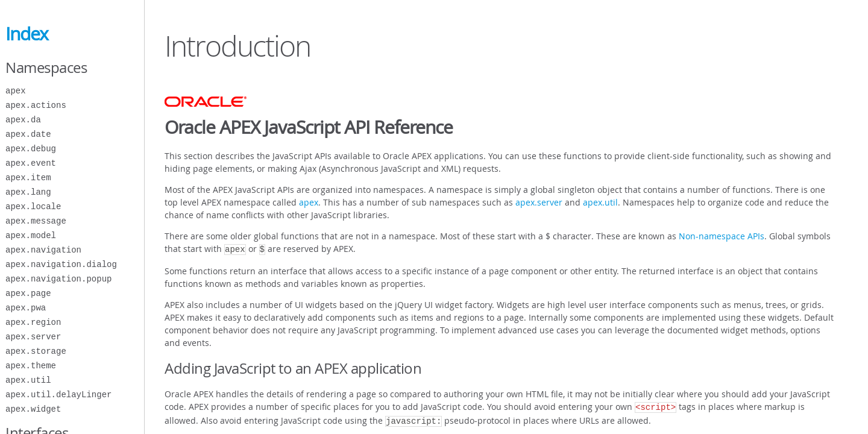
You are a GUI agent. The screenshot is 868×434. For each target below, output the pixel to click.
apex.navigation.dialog (61, 264)
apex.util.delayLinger (58, 395)
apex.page (28, 293)
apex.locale (33, 206)
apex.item (28, 178)
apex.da (23, 120)
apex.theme (31, 366)
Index (27, 34)
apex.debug (31, 149)
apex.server (33, 337)
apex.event (31, 163)
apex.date (28, 134)
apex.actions (36, 105)
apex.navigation (43, 250)
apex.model (31, 235)
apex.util (28, 380)
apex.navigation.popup (58, 279)
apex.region (33, 322)
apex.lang (28, 192)
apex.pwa (26, 308)
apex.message (36, 221)
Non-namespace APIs (722, 236)
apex (16, 91)
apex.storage (36, 351)
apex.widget (33, 409)
